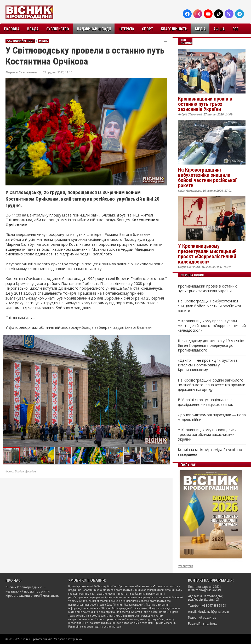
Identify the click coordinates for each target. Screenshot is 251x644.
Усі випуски (186, 566)
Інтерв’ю (126, 29)
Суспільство (58, 29)
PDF (235, 29)
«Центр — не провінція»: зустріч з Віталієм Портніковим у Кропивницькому (208, 365)
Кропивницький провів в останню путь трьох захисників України (205, 104)
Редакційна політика (203, 623)
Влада (33, 29)
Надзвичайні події (94, 29)
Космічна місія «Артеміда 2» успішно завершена (210, 452)
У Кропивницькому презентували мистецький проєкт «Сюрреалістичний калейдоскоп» (207, 254)
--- (165, 41)
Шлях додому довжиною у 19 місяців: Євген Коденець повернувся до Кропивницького (211, 346)
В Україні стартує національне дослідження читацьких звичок (205, 402)
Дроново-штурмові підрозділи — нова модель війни (212, 417)
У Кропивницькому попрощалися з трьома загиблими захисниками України (209, 435)
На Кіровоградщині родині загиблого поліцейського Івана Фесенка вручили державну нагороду (212, 385)
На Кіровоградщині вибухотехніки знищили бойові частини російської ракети (207, 178)
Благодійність (174, 29)
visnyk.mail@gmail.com (213, 611)
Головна (12, 29)
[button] (166, 340)
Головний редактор (202, 617)
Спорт (147, 29)
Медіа (200, 29)
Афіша (219, 29)
